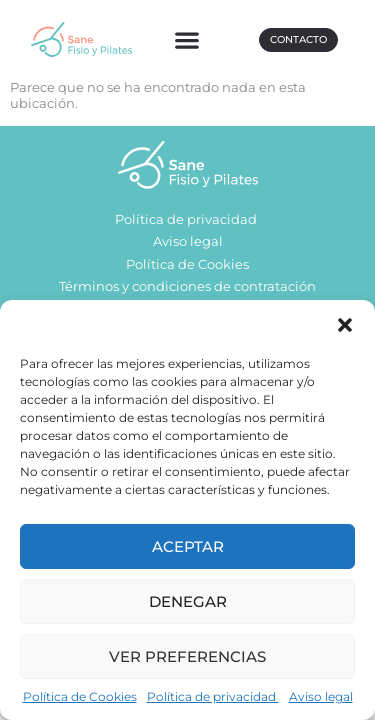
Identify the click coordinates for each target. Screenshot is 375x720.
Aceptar (188, 546)
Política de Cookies (80, 696)
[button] (345, 325)
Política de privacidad (213, 696)
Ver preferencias (187, 656)
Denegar (188, 601)
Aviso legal (321, 696)
